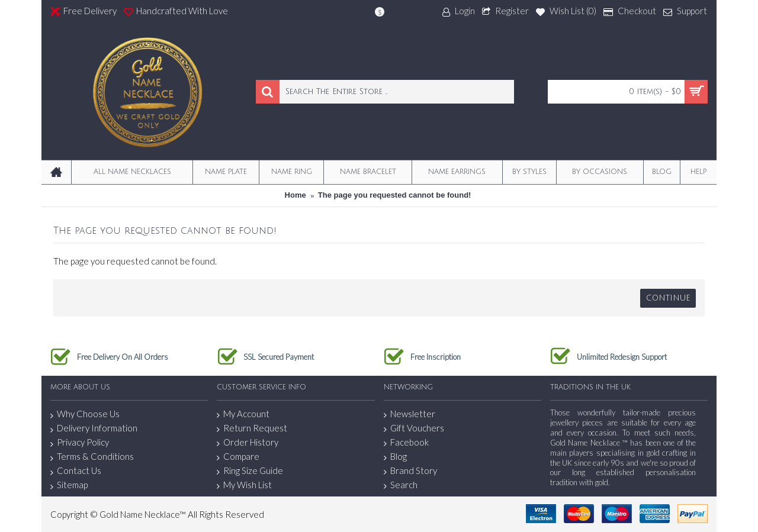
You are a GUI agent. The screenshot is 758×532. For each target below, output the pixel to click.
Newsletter (409, 414)
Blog (395, 457)
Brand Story (410, 471)
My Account (243, 414)
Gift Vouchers (414, 428)
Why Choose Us (85, 414)
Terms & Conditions (92, 457)
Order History (248, 442)
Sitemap (69, 485)
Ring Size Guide (250, 471)
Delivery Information (94, 428)
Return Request (252, 428)
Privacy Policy (80, 443)
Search (401, 485)
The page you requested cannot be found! (395, 195)
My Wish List (244, 485)
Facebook (406, 442)
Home (296, 195)
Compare (238, 457)
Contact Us (76, 471)
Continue (668, 298)
